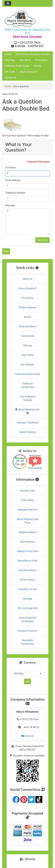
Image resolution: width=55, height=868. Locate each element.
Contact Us (10, 78)
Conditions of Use (27, 589)
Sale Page (10, 60)
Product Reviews (27, 307)
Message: (10, 205)
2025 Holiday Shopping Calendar (33, 54)
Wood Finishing (27, 432)
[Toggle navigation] (8, 3)
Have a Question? (29, 72)
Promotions (41, 60)
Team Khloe (27, 355)
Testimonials (27, 336)
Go (27, 681)
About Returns (27, 542)
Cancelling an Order (27, 561)
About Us (27, 279)
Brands (37, 66)
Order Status (27, 500)
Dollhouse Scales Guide (17, 66)
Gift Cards (10, 72)
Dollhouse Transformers (27, 385)
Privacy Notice (27, 580)
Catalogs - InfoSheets (27, 423)
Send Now (43, 240)
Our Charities (27, 365)
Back (6, 251)
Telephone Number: (15, 193)
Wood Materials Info (28, 411)
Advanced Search (28, 326)
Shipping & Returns (27, 510)
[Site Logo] (27, 19)
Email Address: (13, 180)
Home (8, 54)
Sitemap (27, 345)
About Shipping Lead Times (27, 521)
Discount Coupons (27, 631)
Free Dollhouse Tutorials (28, 398)
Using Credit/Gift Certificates (27, 620)
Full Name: (11, 168)
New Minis (25, 60)
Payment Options (27, 570)
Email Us (27, 736)
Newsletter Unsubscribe (27, 642)
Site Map (27, 599)
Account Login (27, 491)
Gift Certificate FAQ (28, 608)
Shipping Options (27, 532)
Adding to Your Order (28, 551)
